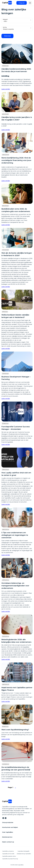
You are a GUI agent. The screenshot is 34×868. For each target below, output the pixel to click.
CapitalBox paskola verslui (9, 856)
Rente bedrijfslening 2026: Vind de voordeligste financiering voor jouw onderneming (16, 160)
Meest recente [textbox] (8, 29)
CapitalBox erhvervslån (8, 854)
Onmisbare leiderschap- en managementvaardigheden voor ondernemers (15, 586)
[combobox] (17, 21)
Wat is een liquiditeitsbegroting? (15, 730)
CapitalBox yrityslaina (8, 851)
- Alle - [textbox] (5, 21)
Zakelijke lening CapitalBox (24, 854)
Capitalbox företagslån (24, 851)
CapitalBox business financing (10, 859)
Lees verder (6, 89)
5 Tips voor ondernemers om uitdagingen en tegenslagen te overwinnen (15, 535)
